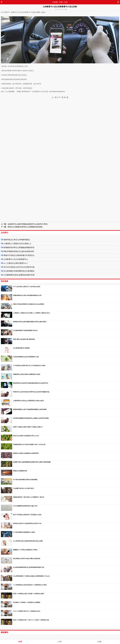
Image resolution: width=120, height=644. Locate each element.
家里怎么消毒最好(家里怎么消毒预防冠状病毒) (25, 227)
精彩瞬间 (4, 632)
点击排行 (4, 233)
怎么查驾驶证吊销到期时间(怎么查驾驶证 (19, 271)
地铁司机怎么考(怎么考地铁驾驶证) (17, 240)
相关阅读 (4, 281)
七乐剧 (55, 2)
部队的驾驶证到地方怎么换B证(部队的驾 (19, 251)
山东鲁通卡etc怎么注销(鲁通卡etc (16, 259)
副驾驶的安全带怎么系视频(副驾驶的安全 (19, 247)
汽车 (61, 2)
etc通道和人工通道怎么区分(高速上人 (17, 244)
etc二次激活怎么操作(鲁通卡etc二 (16, 263)
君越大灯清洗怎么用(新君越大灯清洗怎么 (19, 255)
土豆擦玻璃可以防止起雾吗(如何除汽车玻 (19, 275)
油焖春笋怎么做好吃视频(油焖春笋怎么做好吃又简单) (28, 224)
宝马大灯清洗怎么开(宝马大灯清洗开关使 (19, 267)
